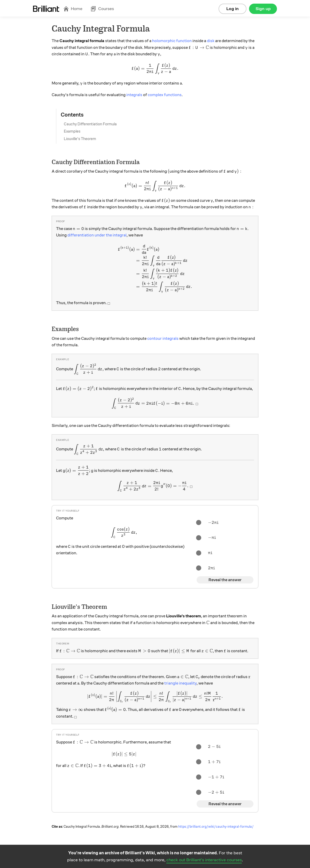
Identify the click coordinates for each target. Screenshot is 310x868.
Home (73, 9)
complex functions (165, 95)
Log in (233, 9)
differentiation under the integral (97, 235)
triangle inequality (180, 683)
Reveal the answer (225, 580)
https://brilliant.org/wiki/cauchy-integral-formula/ (216, 827)
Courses (102, 9)
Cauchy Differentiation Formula (90, 124)
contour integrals (163, 339)
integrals (134, 95)
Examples (72, 131)
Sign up (263, 9)
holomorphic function (172, 41)
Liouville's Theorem (80, 139)
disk (211, 41)
